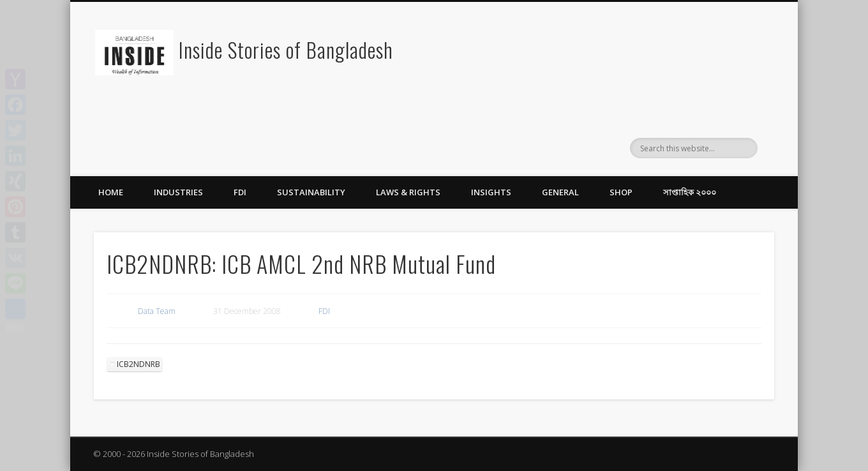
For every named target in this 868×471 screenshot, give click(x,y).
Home (111, 192)
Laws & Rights (408, 192)
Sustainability (311, 192)
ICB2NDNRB (138, 364)
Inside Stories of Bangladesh (286, 49)
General (560, 192)
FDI (240, 192)
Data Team (157, 311)
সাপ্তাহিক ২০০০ (690, 192)
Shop (621, 192)
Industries (178, 192)
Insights (491, 192)
